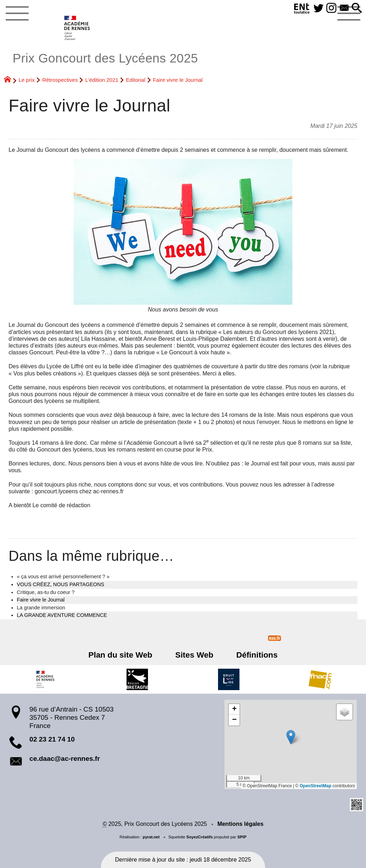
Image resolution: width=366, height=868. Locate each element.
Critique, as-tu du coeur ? (46, 592)
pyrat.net (151, 837)
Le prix (27, 80)
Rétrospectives (60, 80)
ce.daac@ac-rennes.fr (65, 759)
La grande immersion (41, 608)
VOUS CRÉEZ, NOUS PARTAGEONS (61, 584)
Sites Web (194, 655)
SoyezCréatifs (199, 837)
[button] (356, 8)
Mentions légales (240, 824)
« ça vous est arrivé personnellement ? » (63, 577)
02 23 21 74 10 (52, 739)
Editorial (135, 80)
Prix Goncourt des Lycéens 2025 (105, 58)
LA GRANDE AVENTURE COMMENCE (62, 615)
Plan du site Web (125, 655)
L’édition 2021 (102, 80)
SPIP (242, 837)
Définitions (252, 655)
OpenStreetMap (315, 786)
